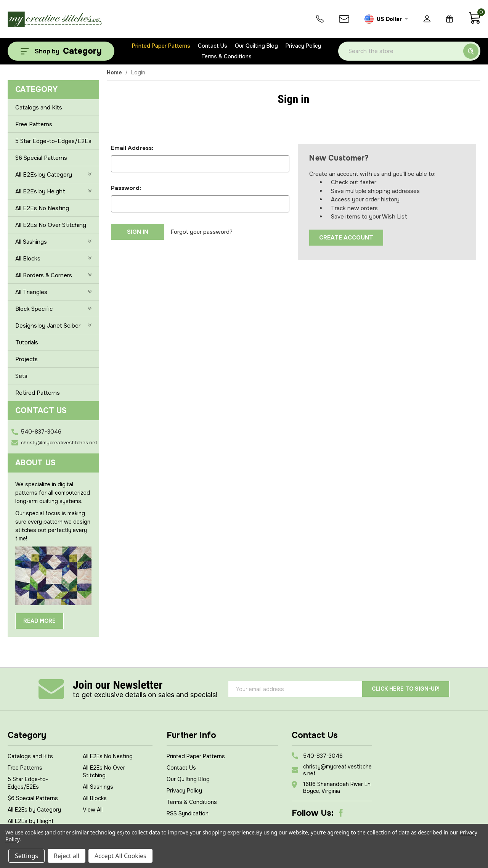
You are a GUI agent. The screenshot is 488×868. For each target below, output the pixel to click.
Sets (21, 376)
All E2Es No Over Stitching (51, 225)
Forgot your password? (201, 232)
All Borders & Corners (53, 275)
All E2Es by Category (53, 175)
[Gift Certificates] (449, 19)
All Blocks (53, 259)
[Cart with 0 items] (474, 22)
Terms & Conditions (226, 56)
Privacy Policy (303, 46)
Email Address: (132, 148)
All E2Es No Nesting (42, 208)
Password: (126, 188)
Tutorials (27, 342)
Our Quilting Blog (256, 46)
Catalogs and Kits (39, 108)
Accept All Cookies (120, 856)
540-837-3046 (41, 432)
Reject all (67, 856)
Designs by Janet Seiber (53, 326)
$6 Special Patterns (41, 158)
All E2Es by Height (53, 191)
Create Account (346, 238)
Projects (26, 359)
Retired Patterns (38, 393)
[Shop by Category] (61, 51)
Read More (39, 621)
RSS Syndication (188, 813)
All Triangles (53, 292)
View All (93, 810)
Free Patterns (34, 124)
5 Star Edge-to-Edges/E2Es (53, 141)
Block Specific (53, 309)
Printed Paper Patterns (161, 46)
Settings (26, 856)
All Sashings (53, 242)
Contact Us (213, 46)
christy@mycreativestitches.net (59, 443)
